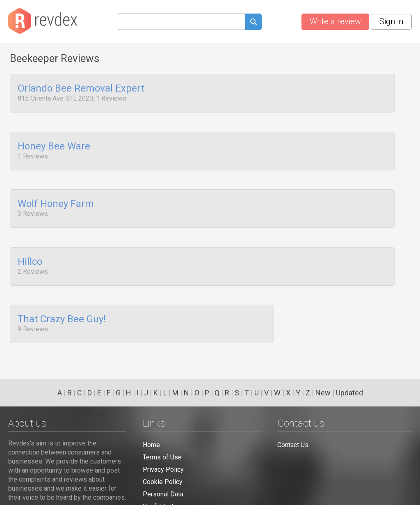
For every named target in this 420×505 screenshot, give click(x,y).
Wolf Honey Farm (56, 199)
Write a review (335, 21)
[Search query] (181, 22)
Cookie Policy (163, 482)
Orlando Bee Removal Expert (81, 89)
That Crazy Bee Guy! (62, 310)
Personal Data (163, 494)
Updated (349, 393)
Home (151, 445)
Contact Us (293, 445)
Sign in (391, 21)
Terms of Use (162, 457)
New (323, 393)
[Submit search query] (253, 23)
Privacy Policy (163, 469)
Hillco (30, 254)
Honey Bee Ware (54, 144)
